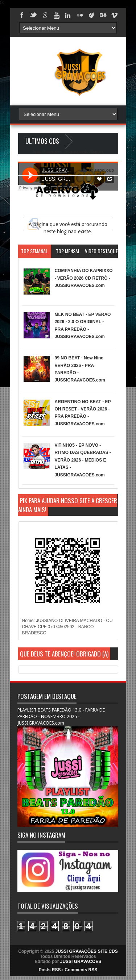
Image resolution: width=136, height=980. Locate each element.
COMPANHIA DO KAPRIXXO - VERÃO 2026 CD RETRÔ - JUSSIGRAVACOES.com (84, 278)
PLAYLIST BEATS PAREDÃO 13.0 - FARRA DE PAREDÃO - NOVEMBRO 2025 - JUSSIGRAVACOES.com (61, 716)
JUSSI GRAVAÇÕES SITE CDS (86, 951)
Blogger (96, 151)
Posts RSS (50, 970)
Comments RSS (81, 970)
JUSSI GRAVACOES (81, 962)
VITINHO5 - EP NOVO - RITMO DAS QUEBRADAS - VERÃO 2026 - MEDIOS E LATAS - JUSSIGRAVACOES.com (83, 460)
